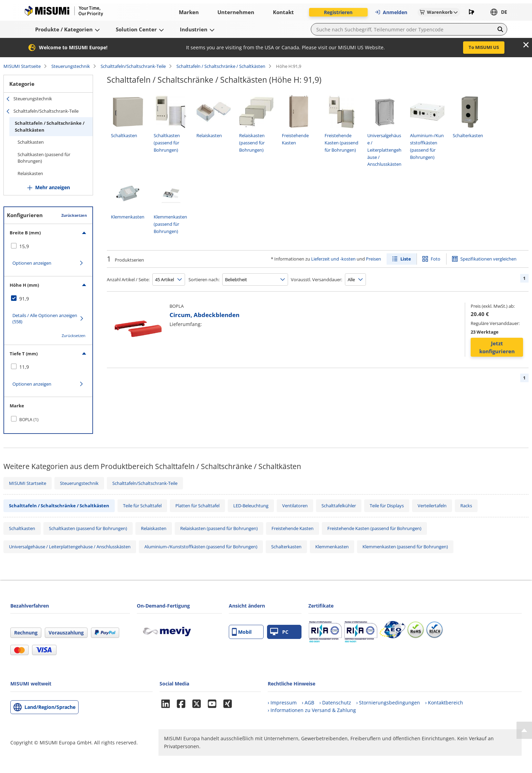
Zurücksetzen (74, 215)
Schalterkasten (286, 547)
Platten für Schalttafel (197, 506)
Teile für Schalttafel (142, 506)
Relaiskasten (30, 173)
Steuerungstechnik (71, 66)
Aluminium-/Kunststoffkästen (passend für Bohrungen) (201, 547)
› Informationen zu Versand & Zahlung (312, 710)
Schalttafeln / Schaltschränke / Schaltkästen (221, 66)
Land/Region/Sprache (50, 707)
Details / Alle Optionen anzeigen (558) (45, 318)
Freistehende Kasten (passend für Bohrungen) (374, 528)
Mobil (242, 632)
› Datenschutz (335, 703)
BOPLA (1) (29, 420)
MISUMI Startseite (22, 66)
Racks (466, 506)
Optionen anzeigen (32, 263)
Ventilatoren (295, 506)
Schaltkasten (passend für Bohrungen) (44, 158)
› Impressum (282, 703)
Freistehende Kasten (293, 528)
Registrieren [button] (338, 12)
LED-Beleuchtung (251, 506)
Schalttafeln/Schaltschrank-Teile (133, 66)
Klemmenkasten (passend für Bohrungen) (405, 547)
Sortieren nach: (204, 279)
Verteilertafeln (432, 506)
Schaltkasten (31, 142)
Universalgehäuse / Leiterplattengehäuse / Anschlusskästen (70, 547)
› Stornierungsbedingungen (388, 703)
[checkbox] (48, 246)
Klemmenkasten (332, 547)
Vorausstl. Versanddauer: (316, 279)
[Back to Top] (524, 730)
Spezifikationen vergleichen (488, 259)
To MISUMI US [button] (484, 47)
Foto (436, 259)
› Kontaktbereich (444, 703)
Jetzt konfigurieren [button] (497, 347)
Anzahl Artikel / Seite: (128, 279)
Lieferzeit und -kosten (333, 259)
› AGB (308, 703)
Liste (406, 259)
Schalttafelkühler (339, 506)
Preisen (374, 259)
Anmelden (391, 12)
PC (279, 632)
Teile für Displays (387, 506)
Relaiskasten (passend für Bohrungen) (219, 528)
